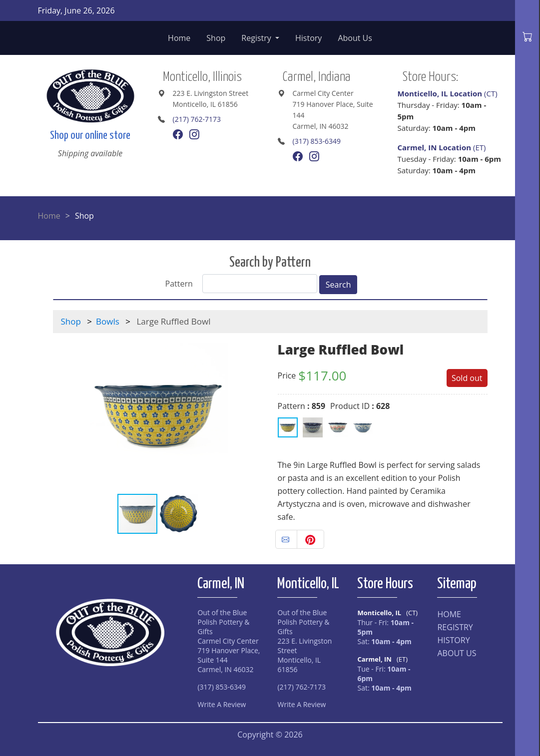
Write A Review (222, 704)
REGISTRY (455, 627)
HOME (449, 614)
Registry (257, 38)
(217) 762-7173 (197, 119)
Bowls (108, 321)
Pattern (179, 284)
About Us (355, 38)
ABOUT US (457, 653)
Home (179, 38)
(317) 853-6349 (317, 141)
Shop (216, 38)
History (308, 38)
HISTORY (453, 640)
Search (338, 285)
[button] (254, 413)
